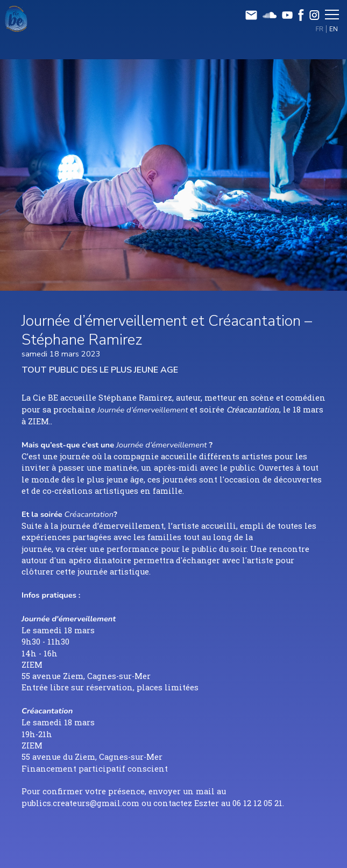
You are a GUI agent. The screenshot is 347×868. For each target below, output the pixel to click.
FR (320, 29)
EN (334, 29)
